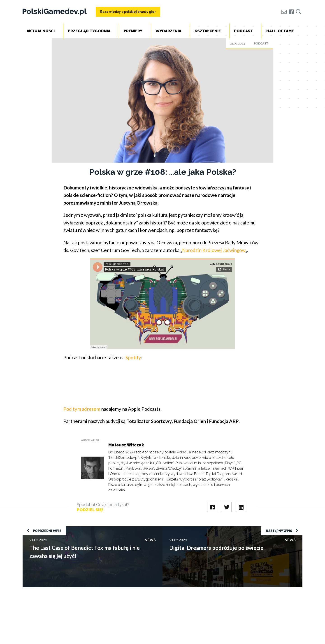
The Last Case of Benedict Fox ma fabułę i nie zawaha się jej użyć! (73, 528)
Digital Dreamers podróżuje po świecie (192, 528)
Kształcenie (208, 31)
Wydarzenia (168, 31)
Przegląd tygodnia (89, 31)
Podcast (244, 31)
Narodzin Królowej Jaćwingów (214, 250)
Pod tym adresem (82, 409)
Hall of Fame (280, 31)
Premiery (133, 31)
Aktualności (41, 31)
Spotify (133, 357)
